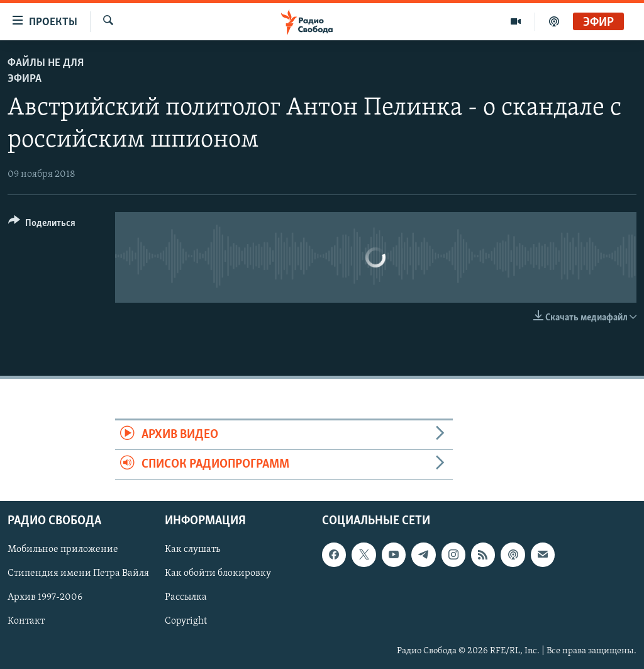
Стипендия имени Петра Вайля (78, 574)
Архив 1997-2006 (45, 598)
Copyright (186, 622)
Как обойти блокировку (218, 574)
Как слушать (192, 550)
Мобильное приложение (63, 550)
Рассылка (186, 598)
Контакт (26, 622)
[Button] (42, 225)
